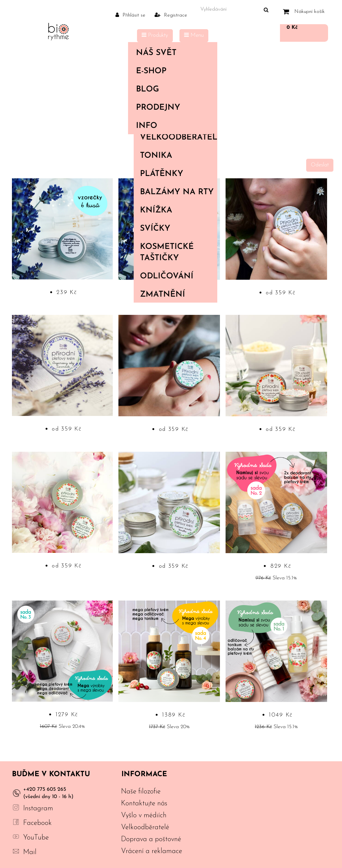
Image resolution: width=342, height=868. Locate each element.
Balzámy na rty (177, 192)
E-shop (171, 71)
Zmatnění (163, 295)
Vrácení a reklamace (152, 851)
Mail (30, 852)
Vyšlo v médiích (144, 815)
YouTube (36, 838)
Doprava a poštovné (151, 839)
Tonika (156, 156)
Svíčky (155, 229)
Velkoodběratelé (178, 138)
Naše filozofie (141, 792)
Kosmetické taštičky (167, 253)
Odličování (167, 276)
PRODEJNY (158, 108)
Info (171, 126)
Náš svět (171, 53)
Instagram (38, 809)
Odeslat (320, 165)
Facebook (37, 823)
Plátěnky (162, 174)
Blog (147, 89)
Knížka (156, 210)
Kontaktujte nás (144, 804)
